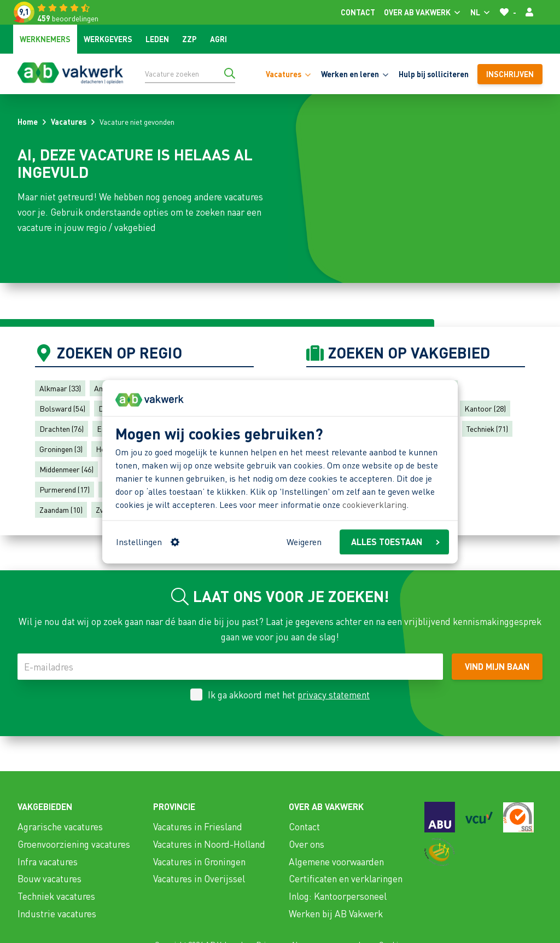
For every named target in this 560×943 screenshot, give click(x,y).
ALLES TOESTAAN (395, 542)
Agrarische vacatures (60, 826)
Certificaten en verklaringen (346, 878)
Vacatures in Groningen (199, 861)
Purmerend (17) (65, 489)
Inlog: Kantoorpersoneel (338, 896)
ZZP (189, 39)
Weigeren (304, 542)
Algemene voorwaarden (336, 861)
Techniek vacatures (56, 896)
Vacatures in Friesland (198, 826)
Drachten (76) (62, 429)
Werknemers (45, 39)
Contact (358, 12)
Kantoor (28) (485, 408)
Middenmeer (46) (66, 469)
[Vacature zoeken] (190, 73)
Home (28, 122)
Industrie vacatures (57, 913)
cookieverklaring (374, 505)
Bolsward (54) (62, 408)
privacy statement (334, 695)
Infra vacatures (48, 861)
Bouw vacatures (49, 878)
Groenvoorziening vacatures (74, 844)
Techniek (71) (487, 429)
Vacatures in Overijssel (199, 878)
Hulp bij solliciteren (434, 74)
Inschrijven (510, 74)
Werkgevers (108, 39)
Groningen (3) (61, 449)
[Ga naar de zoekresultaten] (230, 73)
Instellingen (148, 542)
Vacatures (69, 122)
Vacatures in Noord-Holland (209, 844)
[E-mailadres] (230, 667)
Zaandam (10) (61, 510)
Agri (218, 39)
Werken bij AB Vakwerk (336, 913)
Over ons (307, 844)
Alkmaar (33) (60, 388)
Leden (157, 39)
